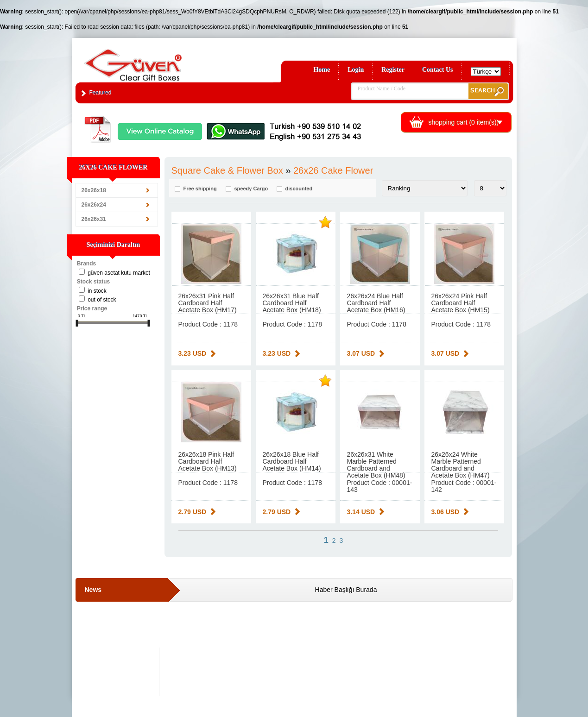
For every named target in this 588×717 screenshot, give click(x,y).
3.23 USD (193, 353)
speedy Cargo (251, 189)
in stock (97, 291)
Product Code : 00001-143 (380, 486)
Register (393, 70)
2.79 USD (193, 512)
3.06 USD (446, 512)
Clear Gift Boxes (153, 61)
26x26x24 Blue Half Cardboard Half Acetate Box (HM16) (376, 303)
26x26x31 (94, 219)
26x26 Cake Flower (333, 170)
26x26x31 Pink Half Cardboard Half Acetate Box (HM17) (208, 303)
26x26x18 (94, 190)
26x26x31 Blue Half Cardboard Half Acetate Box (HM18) (292, 303)
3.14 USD (361, 512)
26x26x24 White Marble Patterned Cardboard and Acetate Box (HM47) (461, 465)
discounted (299, 189)
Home (322, 70)
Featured (101, 93)
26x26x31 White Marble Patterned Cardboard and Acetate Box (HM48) (376, 465)
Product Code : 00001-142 (464, 486)
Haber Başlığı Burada (346, 590)
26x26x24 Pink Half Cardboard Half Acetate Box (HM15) (461, 303)
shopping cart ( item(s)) (464, 122)
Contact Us (438, 70)
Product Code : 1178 (208, 324)
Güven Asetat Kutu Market (119, 273)
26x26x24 (94, 205)
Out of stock (102, 300)
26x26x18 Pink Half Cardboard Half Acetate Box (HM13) (208, 461)
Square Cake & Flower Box (227, 170)
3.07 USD (361, 353)
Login (356, 70)
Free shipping (200, 189)
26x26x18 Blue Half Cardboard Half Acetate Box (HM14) (292, 461)
